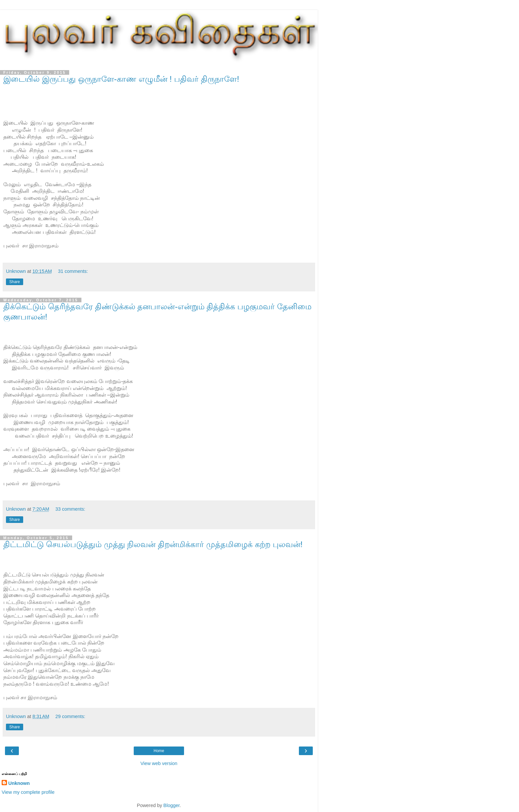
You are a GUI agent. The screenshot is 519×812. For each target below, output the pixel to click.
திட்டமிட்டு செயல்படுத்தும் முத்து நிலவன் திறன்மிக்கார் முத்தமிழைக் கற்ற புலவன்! (153, 544)
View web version (159, 763)
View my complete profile (28, 792)
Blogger (172, 805)
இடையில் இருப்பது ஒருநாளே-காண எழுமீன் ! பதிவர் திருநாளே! (121, 79)
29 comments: (70, 716)
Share (15, 282)
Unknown (19, 783)
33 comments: (70, 509)
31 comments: (73, 271)
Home (159, 751)
